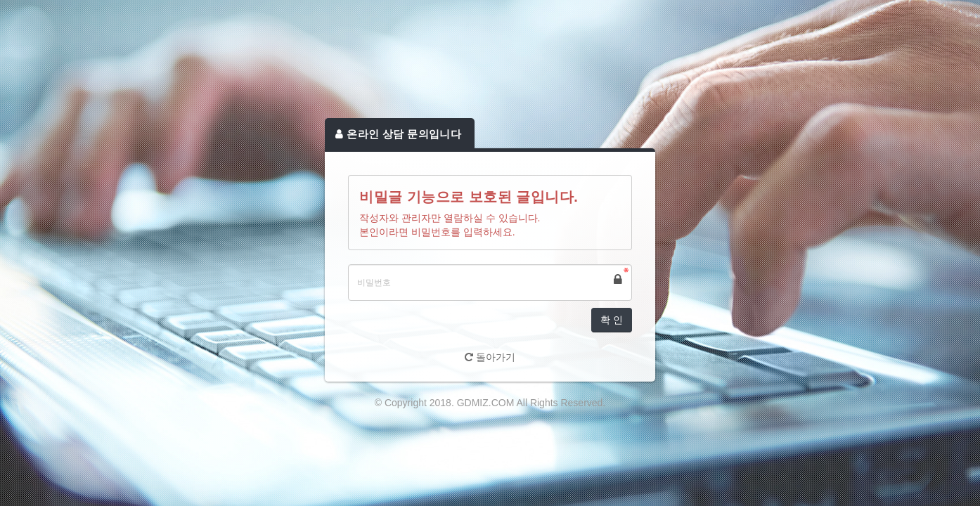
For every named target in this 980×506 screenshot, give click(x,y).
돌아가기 (490, 357)
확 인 (612, 320)
